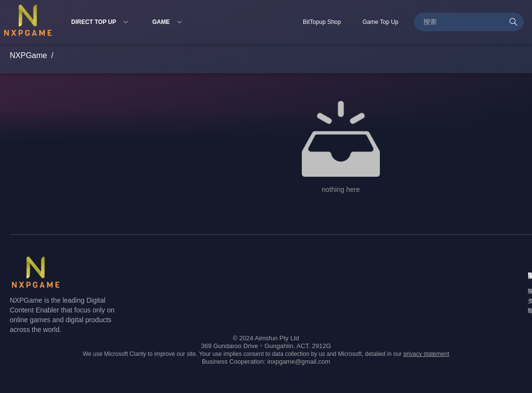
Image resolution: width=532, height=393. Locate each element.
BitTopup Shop (322, 22)
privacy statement (426, 354)
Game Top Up (380, 22)
